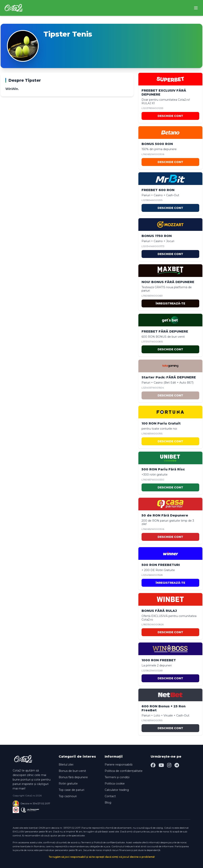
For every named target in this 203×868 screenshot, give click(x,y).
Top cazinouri (68, 796)
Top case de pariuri (71, 790)
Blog (108, 803)
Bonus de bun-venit (72, 771)
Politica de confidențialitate (124, 771)
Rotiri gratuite (68, 784)
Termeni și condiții (117, 777)
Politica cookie (115, 784)
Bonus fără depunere (73, 777)
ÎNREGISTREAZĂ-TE (170, 303)
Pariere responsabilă (119, 765)
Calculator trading (117, 790)
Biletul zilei (66, 765)
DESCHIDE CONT (170, 116)
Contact (110, 796)
